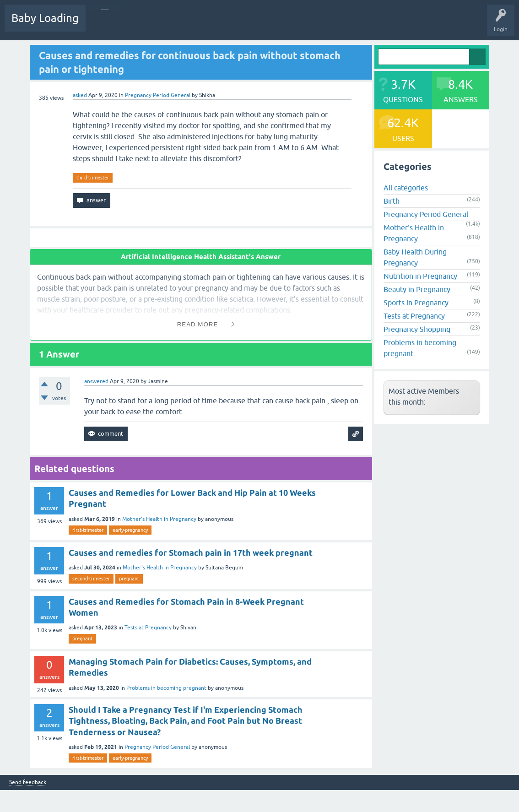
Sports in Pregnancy (416, 303)
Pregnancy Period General (158, 95)
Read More (198, 324)
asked (80, 95)
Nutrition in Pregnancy (420, 276)
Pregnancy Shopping (417, 329)
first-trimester (88, 530)
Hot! (137, 25)
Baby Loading (45, 18)
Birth (392, 201)
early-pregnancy (130, 530)
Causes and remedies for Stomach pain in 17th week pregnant (191, 552)
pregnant (129, 579)
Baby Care (324, 25)
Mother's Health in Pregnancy (159, 519)
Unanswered (172, 25)
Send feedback (28, 782)
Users (244, 25)
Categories (211, 25)
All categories (406, 188)
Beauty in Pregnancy (417, 289)
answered (96, 381)
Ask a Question (282, 25)
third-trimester (93, 178)
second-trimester (91, 579)
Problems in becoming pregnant (166, 688)
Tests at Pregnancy (148, 628)
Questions (105, 25)
